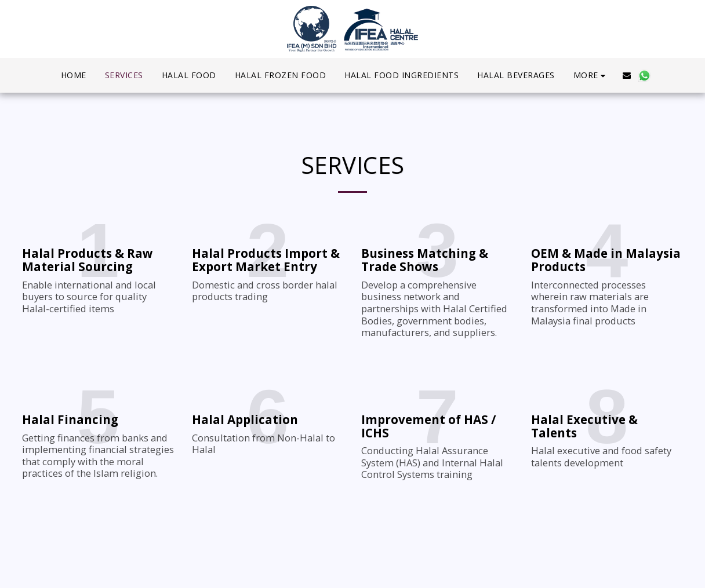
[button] (627, 75)
